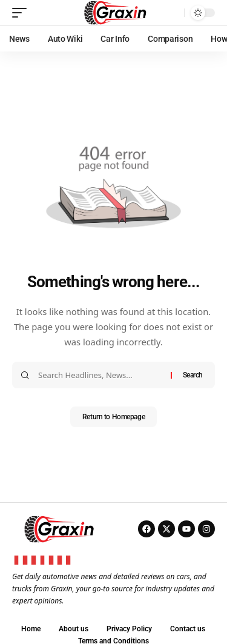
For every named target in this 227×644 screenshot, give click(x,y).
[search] (172, 13)
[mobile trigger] (22, 13)
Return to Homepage (113, 417)
